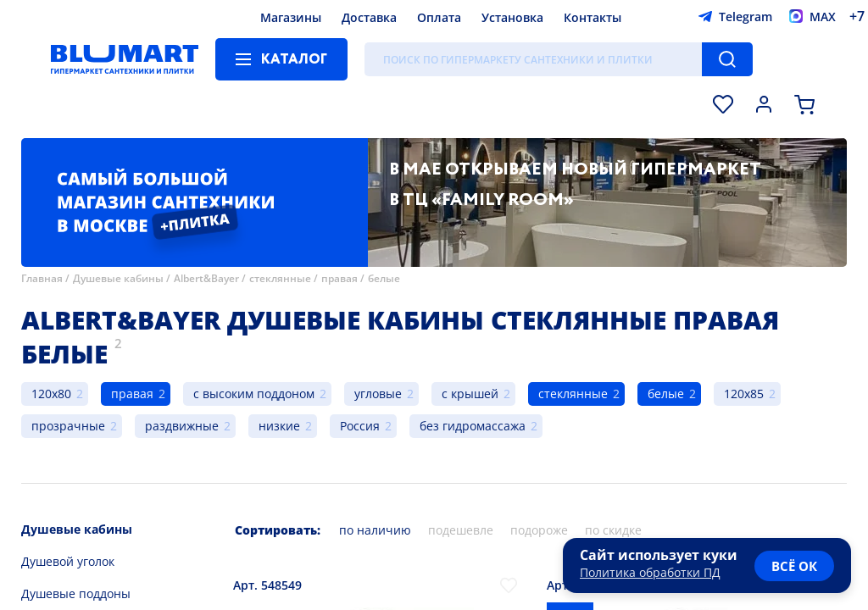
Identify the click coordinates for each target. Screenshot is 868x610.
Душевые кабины (118, 278)
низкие (279, 426)
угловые (378, 394)
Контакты (593, 17)
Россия (360, 426)
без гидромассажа (473, 426)
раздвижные (182, 426)
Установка (512, 17)
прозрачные (68, 426)
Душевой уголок (68, 561)
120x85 (744, 394)
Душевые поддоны (76, 593)
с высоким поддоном (254, 394)
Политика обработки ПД (650, 572)
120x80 (51, 394)
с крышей (470, 394)
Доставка (369, 17)
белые (384, 278)
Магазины (291, 17)
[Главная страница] (125, 59)
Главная (42, 278)
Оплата (439, 17)
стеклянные (280, 278)
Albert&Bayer (206, 278)
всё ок (794, 566)
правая (339, 278)
